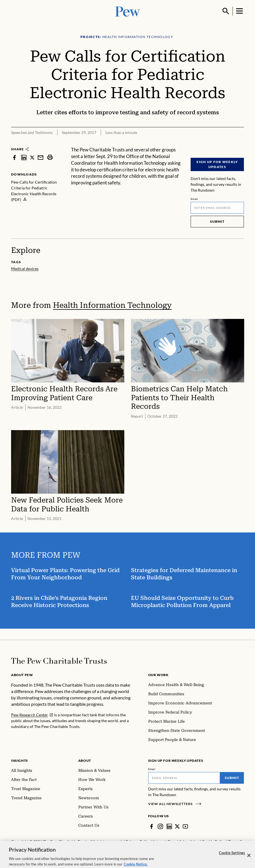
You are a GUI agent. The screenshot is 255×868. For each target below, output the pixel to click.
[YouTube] (185, 826)
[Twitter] (177, 826)
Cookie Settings (232, 857)
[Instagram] (160, 826)
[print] (50, 157)
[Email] (217, 208)
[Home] (59, 661)
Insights (20, 761)
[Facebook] (152, 826)
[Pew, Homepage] (128, 11)
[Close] (249, 859)
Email (194, 199)
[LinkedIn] (169, 826)
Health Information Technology (112, 305)
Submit (217, 221)
